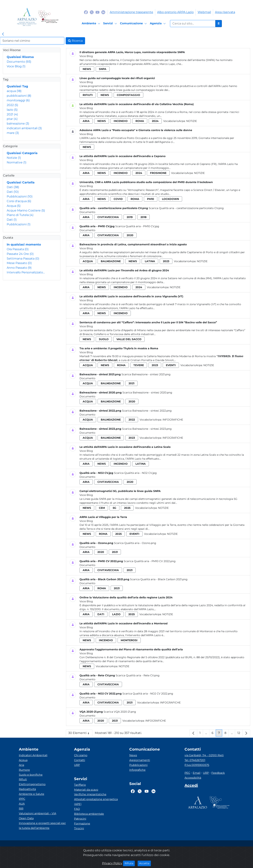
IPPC (22, 799)
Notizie (14, 158)
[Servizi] (111, 24)
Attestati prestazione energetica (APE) (96, 802)
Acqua (14, 206)
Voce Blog (16, 66)
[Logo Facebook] (86, 12)
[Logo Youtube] (97, 12)
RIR (21, 809)
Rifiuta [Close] (130, 863)
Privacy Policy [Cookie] (112, 863)
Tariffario (80, 785)
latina (150, 261)
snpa (103, 69)
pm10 (151, 199)
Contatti (80, 760)
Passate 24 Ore (20, 254)
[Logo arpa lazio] (27, 17)
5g (114, 508)
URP (77, 765)
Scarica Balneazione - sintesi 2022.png (147, 411)
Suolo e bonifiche (31, 775)
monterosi (129, 640)
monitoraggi (18, 100)
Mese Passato (19, 263)
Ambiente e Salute (32, 794)
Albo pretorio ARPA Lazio (175, 12)
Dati (13, 187)
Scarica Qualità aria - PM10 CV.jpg (137, 226)
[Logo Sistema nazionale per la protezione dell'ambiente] (48, 17)
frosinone (158, 173)
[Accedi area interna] (191, 786)
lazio (12, 110)
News (133, 755)
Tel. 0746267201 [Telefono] (195, 760)
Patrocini (80, 819)
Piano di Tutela (20, 215)
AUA (22, 804)
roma (140, 121)
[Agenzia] (158, 24)
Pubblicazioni (20, 196)
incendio (121, 121)
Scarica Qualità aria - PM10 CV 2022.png (150, 561)
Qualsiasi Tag (17, 86)
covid (118, 199)
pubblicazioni (19, 96)
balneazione (18, 124)
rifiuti (88, 95)
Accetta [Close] (145, 863)
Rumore (24, 770)
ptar (12, 119)
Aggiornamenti (140, 760)
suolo (104, 339)
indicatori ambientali (24, 128)
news (87, 69)
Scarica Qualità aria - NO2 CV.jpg (135, 473)
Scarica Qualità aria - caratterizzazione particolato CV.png (186, 208)
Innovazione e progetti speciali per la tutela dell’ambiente (42, 826)
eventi (171, 365)
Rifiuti (23, 779)
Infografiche (173, 420)
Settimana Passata (23, 259)
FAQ (77, 809)
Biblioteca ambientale (89, 814)
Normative (17, 162)
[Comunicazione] (134, 24)
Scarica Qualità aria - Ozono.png (135, 543)
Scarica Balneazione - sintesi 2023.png (147, 429)
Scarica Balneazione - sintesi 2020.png (147, 392)
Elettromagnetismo (32, 784)
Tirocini (79, 828)
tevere (139, 365)
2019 (130, 217)
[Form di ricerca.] (193, 24)
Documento (19, 62)
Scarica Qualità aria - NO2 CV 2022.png (148, 694)
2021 (12, 114)
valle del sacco (129, 339)
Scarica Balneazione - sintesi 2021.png (146, 374)
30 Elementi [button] (80, 734)
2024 (155, 121)
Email (197, 773)
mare (13, 133)
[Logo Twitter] (92, 12)
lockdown (170, 199)
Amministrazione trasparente (131, 12)
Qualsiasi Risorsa (20, 57)
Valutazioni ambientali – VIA (38, 813)
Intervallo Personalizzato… (26, 272)
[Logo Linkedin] (103, 12)
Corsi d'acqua (19, 201)
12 (240, 734)
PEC (187, 773)
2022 (12, 105)
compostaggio (128, 95)
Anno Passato (19, 268)
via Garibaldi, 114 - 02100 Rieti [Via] (204, 755)
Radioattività (27, 789)
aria (86, 121)
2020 (130, 235)
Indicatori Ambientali (33, 755)
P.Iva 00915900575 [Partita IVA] (197, 765)
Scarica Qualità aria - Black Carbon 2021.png (159, 579)
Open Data (26, 818)
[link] (3, 34)
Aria (21, 765)
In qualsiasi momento (24, 244)
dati (101, 614)
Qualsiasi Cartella (21, 182)
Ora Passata (18, 249)
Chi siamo (81, 755)
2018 (143, 217)
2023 (166, 261)
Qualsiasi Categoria (22, 153)
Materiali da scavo (86, 790)
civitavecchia (108, 217)
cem (102, 508)
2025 (127, 508)
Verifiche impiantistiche (90, 794)
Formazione (82, 823)
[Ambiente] (92, 24)
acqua (14, 91)
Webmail (204, 12)
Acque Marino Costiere (26, 210)
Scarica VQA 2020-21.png (120, 712)
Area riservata (225, 12)
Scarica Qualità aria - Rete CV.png (138, 675)
